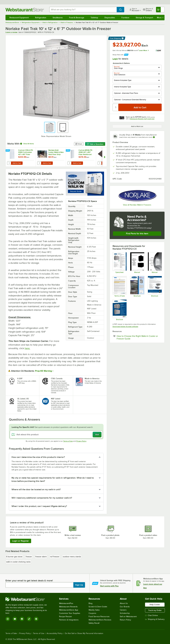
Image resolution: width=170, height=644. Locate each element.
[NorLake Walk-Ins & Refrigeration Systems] (137, 286)
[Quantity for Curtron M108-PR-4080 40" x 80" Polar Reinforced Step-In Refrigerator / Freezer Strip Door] (69, 163)
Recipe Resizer (66, 617)
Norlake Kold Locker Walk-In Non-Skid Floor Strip (56, 152)
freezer (29, 557)
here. (27, 348)
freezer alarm (41, 557)
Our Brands (125, 607)
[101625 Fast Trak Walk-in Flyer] (119, 310)
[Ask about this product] (56, 435)
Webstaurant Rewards (68, 607)
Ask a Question (95, 144)
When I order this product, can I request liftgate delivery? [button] (39, 506)
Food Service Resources (99, 617)
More (160, 18)
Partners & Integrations (69, 620)
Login (115, 59)
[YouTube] (15, 619)
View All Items (29, 144)
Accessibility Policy (55, 633)
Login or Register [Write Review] (21, 541)
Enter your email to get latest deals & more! (29, 581)
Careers (123, 610)
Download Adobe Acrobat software (125, 327)
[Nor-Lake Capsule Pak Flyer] (155, 286)
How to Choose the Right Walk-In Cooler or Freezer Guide (137, 337)
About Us (124, 603)
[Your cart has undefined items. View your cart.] (160, 10)
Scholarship (125, 613)
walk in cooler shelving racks (18, 562)
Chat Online (151, 615)
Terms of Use (68, 441)
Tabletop (94, 18)
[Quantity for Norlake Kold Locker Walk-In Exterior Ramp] (100, 163)
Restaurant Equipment (19, 18)
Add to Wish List (137, 126)
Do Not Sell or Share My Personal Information (84, 633)
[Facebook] (22, 619)
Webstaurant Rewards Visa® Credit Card (142, 119)
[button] (50, 127)
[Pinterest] (36, 619)
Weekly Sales (94, 610)
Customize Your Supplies (70, 613)
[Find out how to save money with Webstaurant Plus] (8, 151)
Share (79, 144)
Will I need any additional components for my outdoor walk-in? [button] (42, 498)
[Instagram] (8, 619)
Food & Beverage (77, 18)
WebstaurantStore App (69, 610)
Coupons (92, 613)
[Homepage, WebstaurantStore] (25, 10)
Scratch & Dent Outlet (98, 607)
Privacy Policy (81, 441)
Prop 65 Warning (43, 371)
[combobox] (83, 10)
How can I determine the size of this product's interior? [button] (38, 457)
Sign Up (79, 585)
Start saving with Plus (109, 586)
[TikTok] (29, 619)
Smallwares (58, 18)
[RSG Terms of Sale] (119, 286)
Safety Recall (94, 623)
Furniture (125, 18)
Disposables (110, 18)
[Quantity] (116, 107)
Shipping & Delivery (155, 619)
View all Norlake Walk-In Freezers (137, 205)
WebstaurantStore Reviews (100, 620)
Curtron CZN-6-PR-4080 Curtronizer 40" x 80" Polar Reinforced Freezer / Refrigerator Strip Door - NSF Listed (26, 152)
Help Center (155, 605)
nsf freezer (55, 557)
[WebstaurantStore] (28, 599)
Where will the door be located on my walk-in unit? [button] (36, 490)
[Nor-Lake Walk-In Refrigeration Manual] (155, 263)
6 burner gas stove (14, 557)
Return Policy (125, 620)
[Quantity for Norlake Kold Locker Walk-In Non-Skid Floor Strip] (39, 163)
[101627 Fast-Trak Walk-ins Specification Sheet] (119, 263)
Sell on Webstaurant (128, 617)
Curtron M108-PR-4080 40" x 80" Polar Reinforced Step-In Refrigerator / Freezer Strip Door (86, 152)
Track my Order (155, 610)
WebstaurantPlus (66, 603)
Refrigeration (41, 18)
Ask (97, 435)
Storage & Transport (144, 18)
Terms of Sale (11, 633)
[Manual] (137, 263)
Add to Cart (17, 163)
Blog (90, 603)
